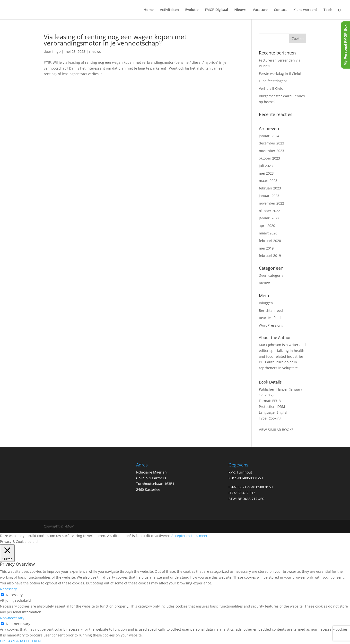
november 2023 (271, 151)
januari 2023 (269, 196)
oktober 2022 (269, 211)
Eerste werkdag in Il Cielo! (280, 74)
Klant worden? (305, 10)
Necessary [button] (8, 589)
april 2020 (267, 226)
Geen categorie (271, 275)
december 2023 (271, 143)
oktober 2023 (269, 158)
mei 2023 (266, 173)
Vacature (260, 10)
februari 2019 (270, 255)
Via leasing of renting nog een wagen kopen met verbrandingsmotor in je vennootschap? (115, 40)
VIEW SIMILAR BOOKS (276, 430)
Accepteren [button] (181, 536)
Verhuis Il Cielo (271, 88)
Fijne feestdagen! (273, 81)
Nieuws (240, 10)
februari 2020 (270, 241)
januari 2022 (269, 218)
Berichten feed (271, 310)
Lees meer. (200, 536)
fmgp (57, 51)
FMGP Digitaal (216, 10)
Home (149, 10)
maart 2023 (268, 181)
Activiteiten (169, 10)
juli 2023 (266, 166)
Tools (328, 10)
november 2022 (271, 203)
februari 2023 (270, 188)
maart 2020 (268, 233)
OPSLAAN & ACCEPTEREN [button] (20, 641)
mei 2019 (266, 248)
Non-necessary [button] (12, 618)
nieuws (95, 51)
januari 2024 (269, 136)
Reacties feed (270, 318)
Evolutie (192, 10)
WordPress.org (271, 325)
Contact (280, 10)
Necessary (14, 595)
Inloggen (266, 303)
